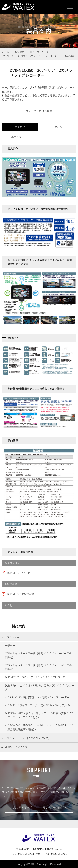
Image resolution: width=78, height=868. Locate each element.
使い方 (58, 127)
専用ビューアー (20, 137)
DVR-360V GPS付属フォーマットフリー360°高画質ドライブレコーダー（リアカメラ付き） (39, 715)
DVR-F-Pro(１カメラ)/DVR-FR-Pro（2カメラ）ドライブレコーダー (40, 687)
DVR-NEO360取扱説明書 (20, 594)
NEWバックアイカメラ (17, 747)
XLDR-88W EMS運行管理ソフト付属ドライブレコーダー (37, 697)
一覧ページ (11, 645)
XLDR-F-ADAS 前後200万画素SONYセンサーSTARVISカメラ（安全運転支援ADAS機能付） (39, 727)
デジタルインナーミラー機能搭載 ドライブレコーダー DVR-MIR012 (39, 655)
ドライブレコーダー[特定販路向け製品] (27, 738)
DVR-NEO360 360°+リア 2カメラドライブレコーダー (36, 677)
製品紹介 (20, 127)
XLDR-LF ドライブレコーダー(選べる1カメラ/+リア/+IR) (37, 705)
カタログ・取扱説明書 (39, 111)
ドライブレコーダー (16, 637)
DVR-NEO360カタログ (19, 573)
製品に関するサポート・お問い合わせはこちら (39, 807)
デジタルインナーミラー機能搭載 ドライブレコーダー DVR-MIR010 (39, 667)
